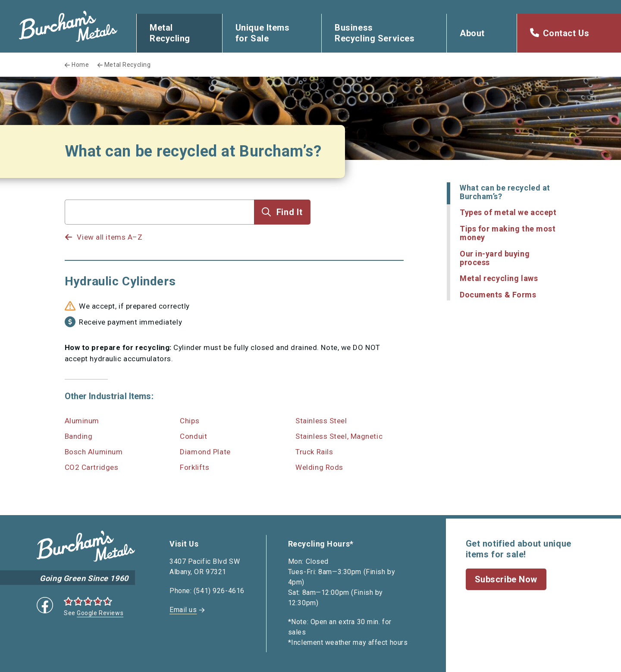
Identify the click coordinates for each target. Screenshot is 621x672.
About (472, 33)
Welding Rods (319, 467)
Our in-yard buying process (495, 258)
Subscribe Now (506, 579)
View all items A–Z (110, 237)
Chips (190, 421)
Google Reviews (100, 613)
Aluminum (82, 421)
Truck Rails (314, 452)
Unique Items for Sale (263, 33)
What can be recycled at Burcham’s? (505, 192)
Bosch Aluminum (94, 452)
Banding (79, 436)
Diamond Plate (205, 452)
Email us (183, 610)
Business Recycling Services (375, 33)
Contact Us (566, 33)
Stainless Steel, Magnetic (339, 436)
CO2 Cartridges (92, 467)
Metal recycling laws (499, 278)
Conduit (193, 436)
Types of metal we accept (508, 212)
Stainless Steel (321, 421)
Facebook (45, 605)
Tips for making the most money (508, 233)
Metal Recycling (170, 33)
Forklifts (194, 467)
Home (80, 65)
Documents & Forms (498, 295)
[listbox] (160, 229)
